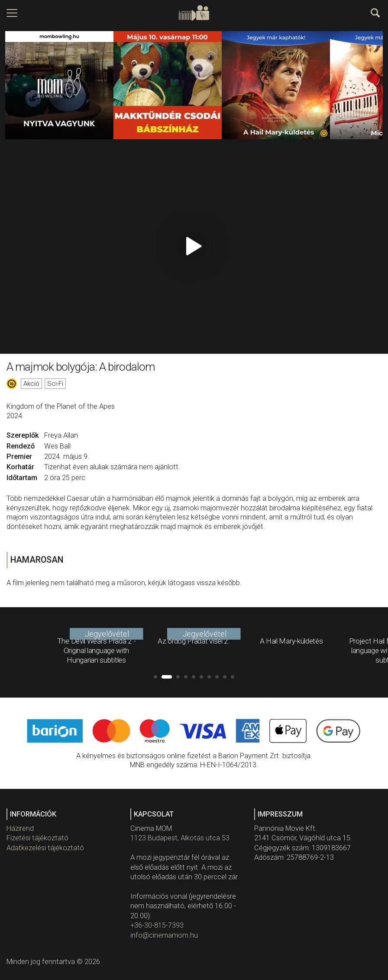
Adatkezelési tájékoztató (45, 848)
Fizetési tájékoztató (37, 838)
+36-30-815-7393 (157, 925)
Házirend (20, 828)
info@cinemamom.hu (164, 935)
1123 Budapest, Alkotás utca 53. (181, 838)
